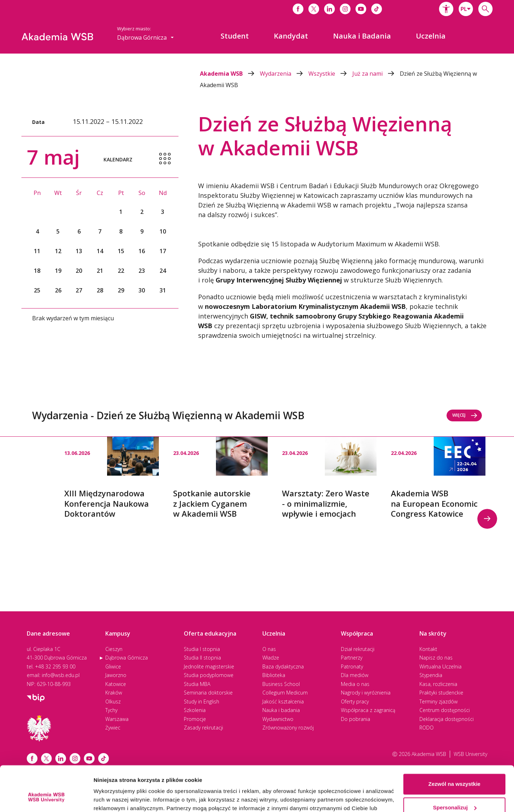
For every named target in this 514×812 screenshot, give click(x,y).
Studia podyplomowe (209, 675)
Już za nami (376, 74)
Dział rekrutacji (358, 649)
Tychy (111, 710)
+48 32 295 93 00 (55, 666)
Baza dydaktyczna (283, 666)
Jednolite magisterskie (209, 666)
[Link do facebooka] (298, 9)
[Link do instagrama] (345, 9)
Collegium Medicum (285, 693)
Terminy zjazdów (439, 701)
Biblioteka (274, 675)
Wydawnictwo (278, 719)
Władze (271, 658)
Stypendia (431, 675)
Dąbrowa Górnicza (127, 658)
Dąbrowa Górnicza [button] (145, 37)
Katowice (116, 684)
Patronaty (352, 666)
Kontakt (428, 649)
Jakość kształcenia (283, 701)
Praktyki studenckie (441, 693)
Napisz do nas (436, 658)
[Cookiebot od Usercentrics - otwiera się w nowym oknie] (46, 798)
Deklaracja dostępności (447, 719)
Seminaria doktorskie (208, 693)
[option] (112, 478)
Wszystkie (330, 74)
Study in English (201, 701)
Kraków (114, 693)
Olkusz (113, 701)
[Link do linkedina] (329, 9)
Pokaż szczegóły (115, 798)
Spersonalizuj (455, 769)
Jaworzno (116, 675)
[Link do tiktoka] (377, 9)
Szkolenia (195, 710)
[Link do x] (314, 9)
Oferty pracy (355, 701)
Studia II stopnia (202, 658)
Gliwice (113, 666)
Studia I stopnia (202, 649)
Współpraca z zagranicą (368, 710)
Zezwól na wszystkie (454, 745)
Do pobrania (356, 719)
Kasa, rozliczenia (438, 684)
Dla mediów (355, 675)
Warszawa (117, 719)
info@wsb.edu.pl (61, 675)
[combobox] (466, 9)
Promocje (195, 719)
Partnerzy (352, 658)
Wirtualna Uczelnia (440, 666)
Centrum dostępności (445, 710)
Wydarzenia (284, 74)
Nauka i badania (281, 710)
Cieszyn (114, 649)
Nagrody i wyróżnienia (366, 693)
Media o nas (355, 684)
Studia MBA (197, 684)
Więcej (465, 415)
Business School (281, 684)
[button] (446, 9)
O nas (269, 649)
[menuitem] (235, 36)
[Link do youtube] (361, 9)
